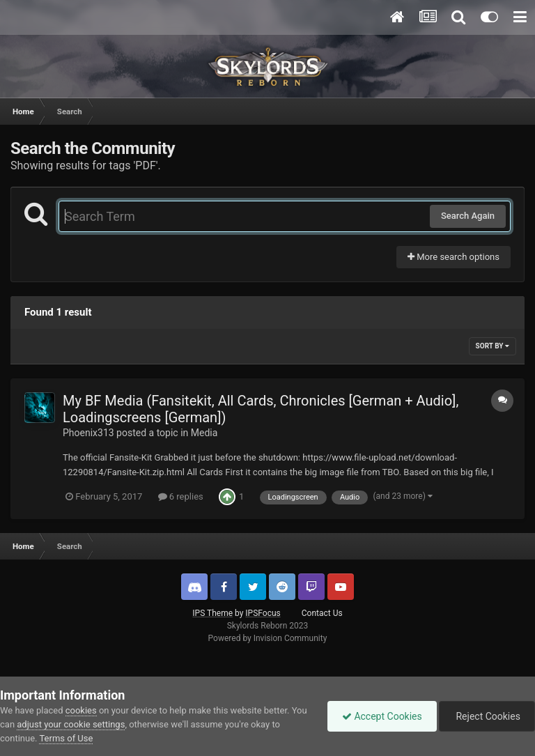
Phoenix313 (88, 433)
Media (204, 433)
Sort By (493, 346)
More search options (453, 257)
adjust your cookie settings (71, 724)
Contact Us (322, 613)
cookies (81, 710)
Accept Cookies (382, 716)
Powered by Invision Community (268, 638)
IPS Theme (212, 613)
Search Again (468, 216)
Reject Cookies (487, 716)
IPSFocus (263, 613)
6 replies (181, 496)
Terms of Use (66, 738)
